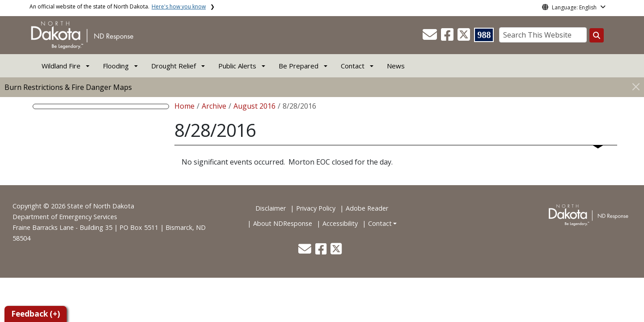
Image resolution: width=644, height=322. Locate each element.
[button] (431, 37)
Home (184, 106)
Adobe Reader (367, 208)
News (396, 66)
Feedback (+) (36, 314)
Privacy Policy (316, 208)
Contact (380, 223)
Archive (214, 106)
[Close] (636, 87)
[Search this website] (597, 35)
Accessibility (340, 223)
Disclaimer (271, 208)
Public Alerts (237, 66)
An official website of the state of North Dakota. (118, 6)
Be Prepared (299, 66)
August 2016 (254, 106)
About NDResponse (283, 223)
